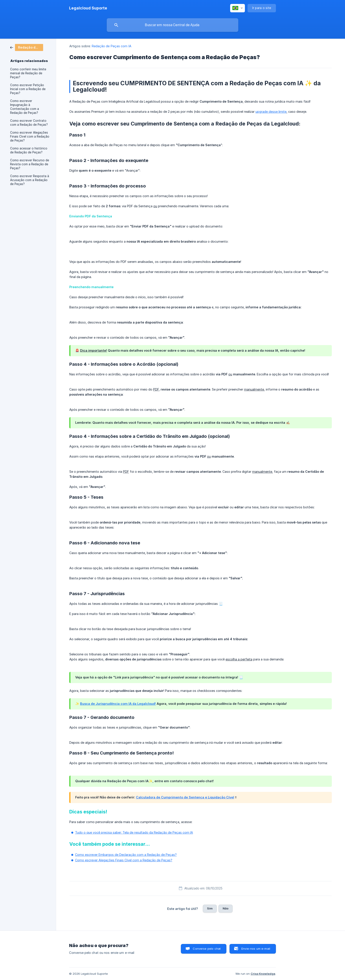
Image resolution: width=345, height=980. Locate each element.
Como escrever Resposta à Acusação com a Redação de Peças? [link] (30, 180)
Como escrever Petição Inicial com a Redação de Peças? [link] (28, 89)
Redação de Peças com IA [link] (112, 46)
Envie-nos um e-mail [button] (256, 949)
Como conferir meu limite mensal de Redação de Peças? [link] (28, 73)
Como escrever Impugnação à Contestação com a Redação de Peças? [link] (25, 107)
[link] (27, 47)
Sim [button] (210, 908)
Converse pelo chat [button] (207, 949)
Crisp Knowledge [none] (263, 974)
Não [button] (226, 908)
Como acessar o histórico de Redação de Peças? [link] (29, 150)
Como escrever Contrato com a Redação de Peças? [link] (29, 123)
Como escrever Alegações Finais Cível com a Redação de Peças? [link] (30, 136)
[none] (88, 8)
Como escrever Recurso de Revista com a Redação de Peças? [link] (30, 164)
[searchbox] (172, 25)
